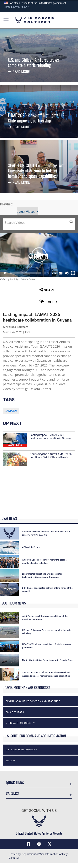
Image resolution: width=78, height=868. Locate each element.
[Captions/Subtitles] (61, 273)
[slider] (25, 273)
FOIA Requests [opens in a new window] (15, 712)
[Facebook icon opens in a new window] (29, 844)
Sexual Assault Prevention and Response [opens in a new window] (33, 701)
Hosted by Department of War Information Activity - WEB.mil (39, 856)
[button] (17, 7)
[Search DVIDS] (37, 222)
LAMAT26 (11, 411)
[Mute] (67, 273)
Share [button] (47, 290)
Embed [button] (48, 302)
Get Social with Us (39, 811)
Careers (12, 793)
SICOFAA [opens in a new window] (11, 761)
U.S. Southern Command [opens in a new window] (21, 750)
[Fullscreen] (73, 273)
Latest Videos (26, 212)
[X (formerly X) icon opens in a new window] (49, 844)
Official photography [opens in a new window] (20, 723)
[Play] (5, 273)
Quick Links (15, 783)
